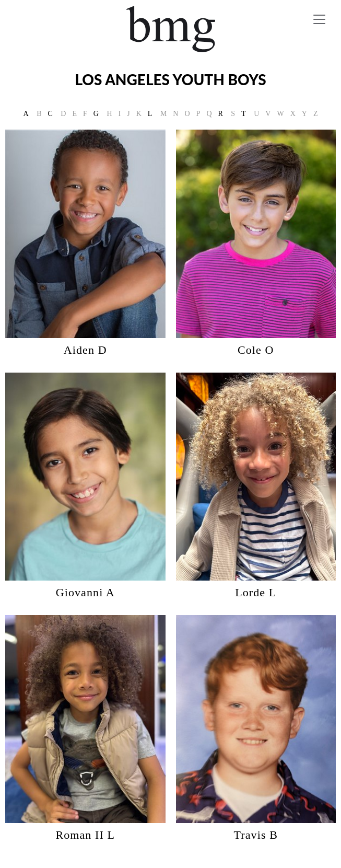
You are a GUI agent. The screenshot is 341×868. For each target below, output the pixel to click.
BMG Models (171, 29)
